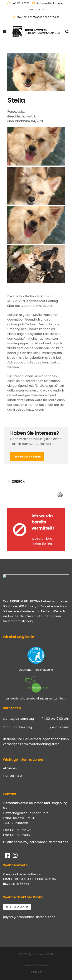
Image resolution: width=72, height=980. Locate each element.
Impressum (36, 972)
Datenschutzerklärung (36, 965)
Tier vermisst (13, 776)
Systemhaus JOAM (41, 954)
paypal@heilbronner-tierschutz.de (29, 917)
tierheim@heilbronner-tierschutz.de (41, 842)
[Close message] (62, 511)
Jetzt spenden (17, 907)
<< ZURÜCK (16, 482)
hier (50, 544)
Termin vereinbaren (27, 457)
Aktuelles (10, 768)
